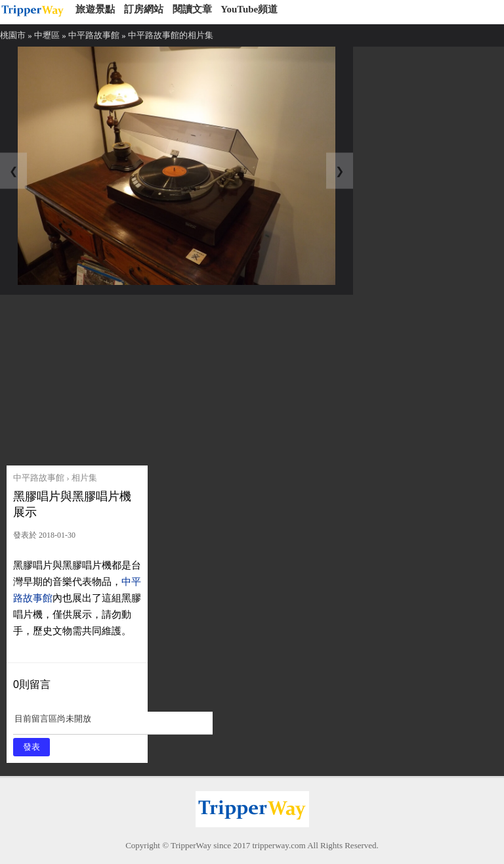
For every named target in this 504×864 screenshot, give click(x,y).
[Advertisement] (107, 377)
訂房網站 (144, 9)
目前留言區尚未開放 (113, 723)
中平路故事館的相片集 (171, 35)
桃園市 (13, 35)
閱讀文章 (192, 9)
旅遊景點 (95, 9)
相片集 (84, 478)
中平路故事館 (94, 35)
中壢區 (47, 35)
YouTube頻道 (249, 9)
